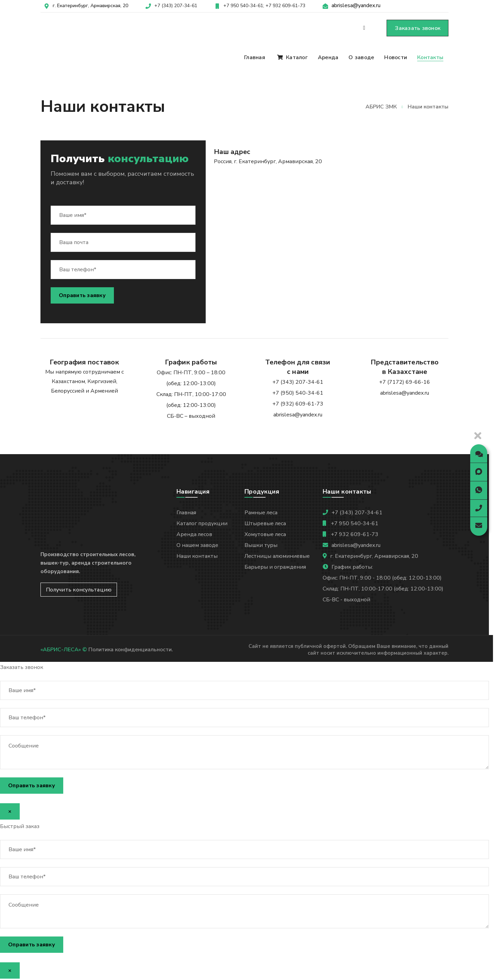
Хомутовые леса (265, 534)
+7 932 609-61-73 (285, 6)
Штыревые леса (265, 523)
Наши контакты (197, 556)
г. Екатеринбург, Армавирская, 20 (90, 6)
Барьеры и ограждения (275, 567)
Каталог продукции (202, 523)
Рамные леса (261, 513)
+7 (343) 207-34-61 (176, 6)
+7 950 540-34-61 (354, 523)
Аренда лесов (194, 534)
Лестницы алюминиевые (277, 556)
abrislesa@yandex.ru (356, 5)
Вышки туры (261, 545)
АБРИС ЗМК (381, 107)
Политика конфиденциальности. (131, 650)
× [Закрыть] (10, 811)
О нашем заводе (197, 545)
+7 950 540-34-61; (244, 6)
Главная (186, 513)
